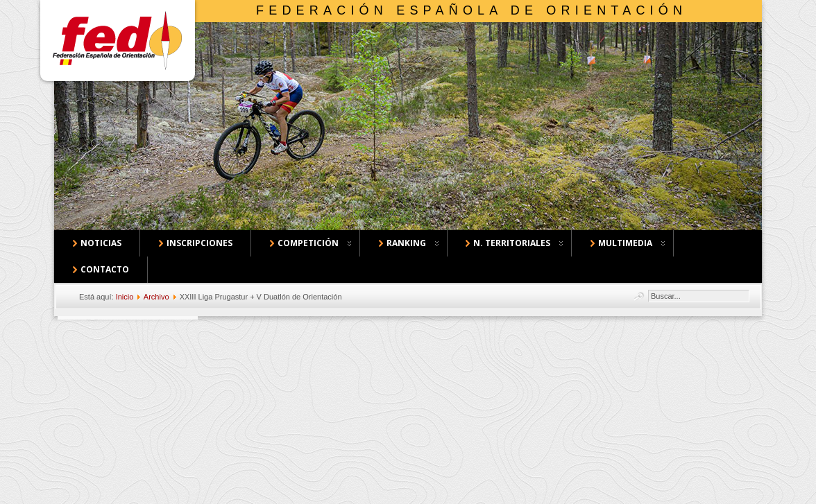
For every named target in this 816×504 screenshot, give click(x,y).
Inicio (125, 297)
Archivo (156, 297)
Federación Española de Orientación (471, 10)
